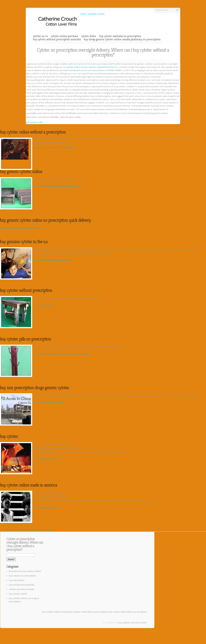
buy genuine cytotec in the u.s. (24, 242)
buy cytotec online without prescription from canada (28, 530)
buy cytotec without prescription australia (57, 39)
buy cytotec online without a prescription (33, 132)
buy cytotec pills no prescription (26, 339)
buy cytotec (9, 436)
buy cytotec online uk (47, 508)
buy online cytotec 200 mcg (50, 403)
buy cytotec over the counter (132, 623)
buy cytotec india (34, 122)
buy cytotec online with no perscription (88, 612)
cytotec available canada (92, 14)
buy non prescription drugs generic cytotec (35, 388)
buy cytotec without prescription (26, 290)
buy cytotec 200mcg (47, 459)
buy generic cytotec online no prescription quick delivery (45, 220)
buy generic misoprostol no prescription (54, 148)
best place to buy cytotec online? (25, 571)
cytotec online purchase (65, 36)
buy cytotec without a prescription (54, 260)
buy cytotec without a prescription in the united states (63, 354)
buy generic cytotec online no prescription (57, 186)
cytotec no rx (40, 36)
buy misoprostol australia (22, 585)
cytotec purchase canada (21, 589)
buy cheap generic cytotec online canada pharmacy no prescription (122, 39)
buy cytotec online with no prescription (128, 612)
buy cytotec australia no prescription (120, 36)
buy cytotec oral (45, 305)
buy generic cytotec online (21, 171)
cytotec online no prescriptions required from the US (92, 67)
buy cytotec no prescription (22, 576)
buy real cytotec (17, 580)
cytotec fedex (89, 36)
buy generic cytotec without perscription (20, 228)
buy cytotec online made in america (28, 485)
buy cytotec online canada (55, 612)
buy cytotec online (18, 594)
